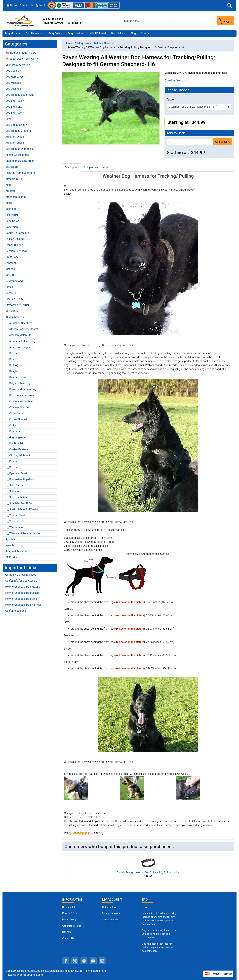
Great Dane (12, 257)
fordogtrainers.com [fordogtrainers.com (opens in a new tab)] (32, 975)
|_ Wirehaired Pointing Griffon (23, 534)
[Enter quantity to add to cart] (190, 142)
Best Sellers (118, 33)
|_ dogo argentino (16, 437)
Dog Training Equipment (20, 95)
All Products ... (14, 557)
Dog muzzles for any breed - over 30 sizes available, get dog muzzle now (159, 934)
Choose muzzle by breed (20, 161)
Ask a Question (175, 80)
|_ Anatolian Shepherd (19, 323)
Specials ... (12, 539)
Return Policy (69, 920)
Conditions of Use (72, 926)
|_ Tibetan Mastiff (16, 515)
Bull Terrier (12, 215)
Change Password (112, 913)
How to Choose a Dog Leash (22, 593)
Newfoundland (14, 281)
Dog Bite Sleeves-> (16, 125)
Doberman (12, 227)
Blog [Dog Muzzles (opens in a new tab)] (144, 907)
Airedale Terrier (14, 179)
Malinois (11, 269)
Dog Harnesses (35, 33)
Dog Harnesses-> (16, 77)
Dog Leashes (76, 33)
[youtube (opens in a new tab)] (93, 961)
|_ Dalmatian (13, 431)
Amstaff (10, 191)
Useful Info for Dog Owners (21, 581)
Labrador (11, 263)
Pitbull (9, 287)
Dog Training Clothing (18, 131)
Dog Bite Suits (14, 107)
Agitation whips (15, 137)
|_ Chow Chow (14, 413)
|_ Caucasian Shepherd (20, 401)
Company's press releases (21, 575)
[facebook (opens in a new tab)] (66, 961)
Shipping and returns (96, 167)
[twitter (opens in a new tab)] (75, 961)
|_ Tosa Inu (12, 521)
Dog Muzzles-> (14, 83)
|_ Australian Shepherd (19, 347)
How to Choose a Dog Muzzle (23, 587)
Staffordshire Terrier (17, 305)
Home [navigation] (68, 43)
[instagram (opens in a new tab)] (102, 961)
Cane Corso (12, 221)
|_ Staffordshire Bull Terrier (22, 509)
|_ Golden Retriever (17, 449)
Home (12, 5)
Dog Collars (56, 33)
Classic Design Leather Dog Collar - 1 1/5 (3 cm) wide (148, 872)
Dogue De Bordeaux (17, 233)
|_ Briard (11, 359)
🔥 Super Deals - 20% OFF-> (22, 59)
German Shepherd (16, 251)
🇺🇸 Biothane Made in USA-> (22, 53)
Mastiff (10, 275)
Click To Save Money (18, 65)
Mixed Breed (13, 311)
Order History (109, 907)
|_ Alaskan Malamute (18, 335)
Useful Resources (16, 611)
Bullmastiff (12, 209)
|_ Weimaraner (15, 527)
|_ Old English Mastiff (19, 455)
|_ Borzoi (11, 353)
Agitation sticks (15, 143)
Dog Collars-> (13, 71)
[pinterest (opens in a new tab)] (84, 961)
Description (72, 167)
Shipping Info (69, 907)
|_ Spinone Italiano (17, 497)
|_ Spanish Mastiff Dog (19, 503)
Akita (8, 185)
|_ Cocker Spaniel (16, 419)
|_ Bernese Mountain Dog (21, 389)
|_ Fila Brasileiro (15, 443)
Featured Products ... (18, 551)
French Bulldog (14, 245)
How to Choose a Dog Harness (23, 605)
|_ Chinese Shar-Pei (17, 407)
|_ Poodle (12, 467)
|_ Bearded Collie (16, 377)
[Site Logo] (21, 21)
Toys (8, 119)
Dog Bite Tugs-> (15, 101)
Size (171, 99)
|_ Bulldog (12, 365)
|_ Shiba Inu (13, 491)
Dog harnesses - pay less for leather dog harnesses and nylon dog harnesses (159, 947)
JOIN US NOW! (97, 33)
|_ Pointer (12, 461)
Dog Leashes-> (14, 89)
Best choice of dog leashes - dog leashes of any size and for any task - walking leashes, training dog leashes (159, 919)
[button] (230, 5)
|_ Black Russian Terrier (20, 395)
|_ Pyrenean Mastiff (18, 473)
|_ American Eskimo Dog (20, 341)
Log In (41, 5)
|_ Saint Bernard (15, 485)
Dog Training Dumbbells (20, 149)
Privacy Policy (70, 913)
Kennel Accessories (17, 155)
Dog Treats (12, 167)
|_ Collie (11, 425)
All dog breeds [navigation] (83, 43)
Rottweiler (11, 293)
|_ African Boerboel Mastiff (22, 329)
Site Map (67, 932)
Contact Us (26, 5)
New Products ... (15, 545)
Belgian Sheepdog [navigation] (105, 43)
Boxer (9, 203)
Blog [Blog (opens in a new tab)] (133, 33)
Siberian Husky (14, 299)
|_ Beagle (11, 371)
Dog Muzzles (13, 33)
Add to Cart (222, 142)
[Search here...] (149, 21)
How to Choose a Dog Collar (22, 599)
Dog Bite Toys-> (15, 113)
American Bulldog (16, 197)
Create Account (110, 920)
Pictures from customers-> (21, 173)
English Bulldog (15, 239)
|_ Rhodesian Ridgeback (20, 479)
